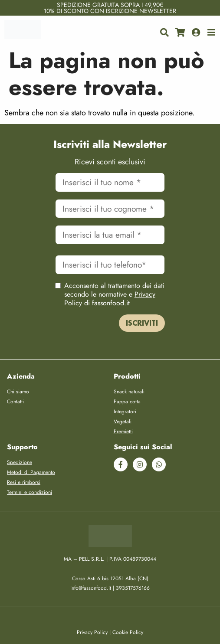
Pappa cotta (127, 402)
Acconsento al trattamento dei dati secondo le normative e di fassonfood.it (114, 294)
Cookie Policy (128, 632)
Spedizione (20, 462)
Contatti (15, 402)
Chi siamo (18, 392)
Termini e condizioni (30, 492)
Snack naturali (129, 392)
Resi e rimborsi (24, 482)
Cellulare (110, 253)
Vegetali (123, 422)
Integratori (125, 412)
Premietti (123, 432)
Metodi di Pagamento (31, 472)
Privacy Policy (92, 632)
